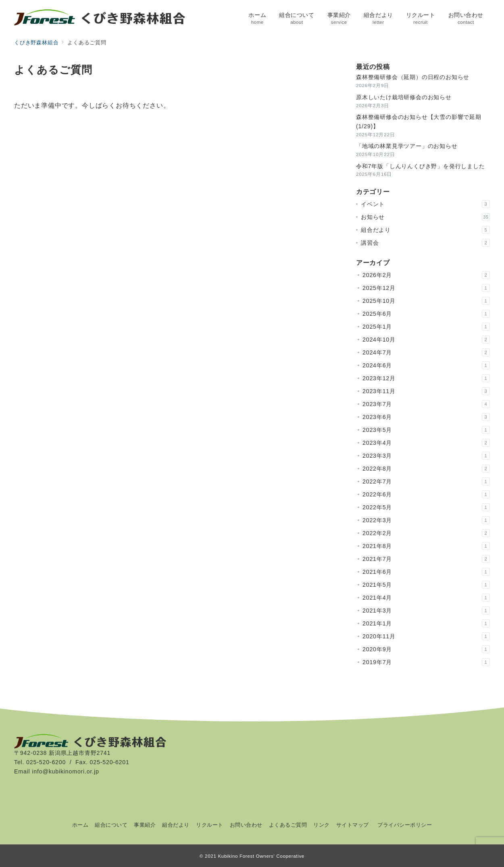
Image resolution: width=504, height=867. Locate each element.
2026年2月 (426, 275)
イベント (425, 204)
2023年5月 (426, 430)
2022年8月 (426, 469)
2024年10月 (426, 340)
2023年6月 (426, 417)
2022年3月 (426, 520)
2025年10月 (426, 301)
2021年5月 (426, 585)
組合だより (425, 230)
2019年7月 (426, 662)
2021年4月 (426, 598)
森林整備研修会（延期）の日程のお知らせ (413, 77)
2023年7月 (426, 404)
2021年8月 (426, 546)
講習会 (425, 243)
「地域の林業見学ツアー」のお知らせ (407, 146)
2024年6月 (426, 365)
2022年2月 (426, 533)
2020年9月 (426, 649)
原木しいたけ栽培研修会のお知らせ (404, 97)
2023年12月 (426, 378)
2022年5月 (426, 507)
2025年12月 (426, 288)
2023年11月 (426, 391)
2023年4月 (426, 443)
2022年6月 (426, 494)
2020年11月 (426, 636)
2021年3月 (426, 611)
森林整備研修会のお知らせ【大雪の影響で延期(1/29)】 (419, 122)
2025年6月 (426, 314)
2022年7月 (426, 481)
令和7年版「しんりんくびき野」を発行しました (421, 166)
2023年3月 (426, 456)
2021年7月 (426, 559)
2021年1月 (426, 623)
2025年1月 (426, 327)
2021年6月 (426, 572)
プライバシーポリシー (405, 825)
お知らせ (425, 217)
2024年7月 (426, 352)
